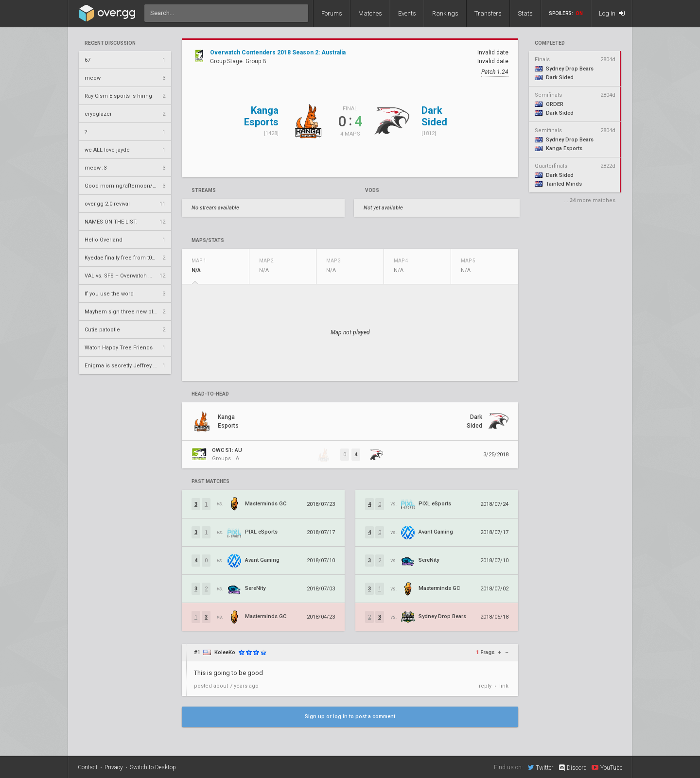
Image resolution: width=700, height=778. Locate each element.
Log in (612, 13)
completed (550, 43)
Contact (88, 767)
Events (407, 13)
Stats (525, 13)
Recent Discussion (110, 43)
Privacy (114, 767)
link (504, 686)
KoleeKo (225, 652)
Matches (370, 13)
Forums (332, 13)
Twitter (541, 767)
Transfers (488, 13)
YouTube (607, 767)
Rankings (445, 13)
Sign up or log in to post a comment (350, 717)
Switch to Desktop (153, 767)
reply (485, 686)
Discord (572, 768)
